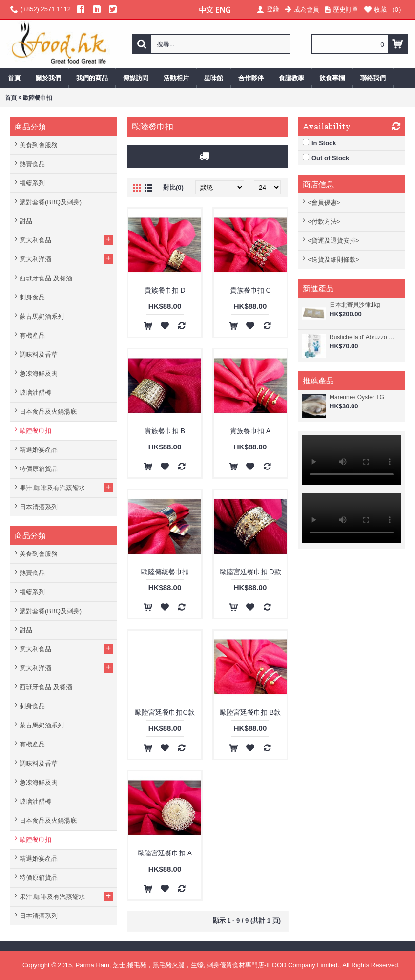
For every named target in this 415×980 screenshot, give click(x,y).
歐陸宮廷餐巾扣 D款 (250, 572)
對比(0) (173, 187)
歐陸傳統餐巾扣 (165, 572)
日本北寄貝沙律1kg (355, 305)
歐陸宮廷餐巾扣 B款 (250, 712)
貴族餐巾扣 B (165, 431)
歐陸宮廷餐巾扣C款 (165, 712)
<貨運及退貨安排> (333, 241)
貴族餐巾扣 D (165, 290)
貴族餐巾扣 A (250, 431)
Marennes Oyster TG (357, 397)
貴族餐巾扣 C (250, 290)
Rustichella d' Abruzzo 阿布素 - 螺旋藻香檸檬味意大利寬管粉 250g (365, 337)
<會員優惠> (324, 202)
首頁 (11, 98)
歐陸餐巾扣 (38, 98)
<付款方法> (324, 222)
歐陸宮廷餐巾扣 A (165, 853)
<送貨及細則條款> (333, 260)
